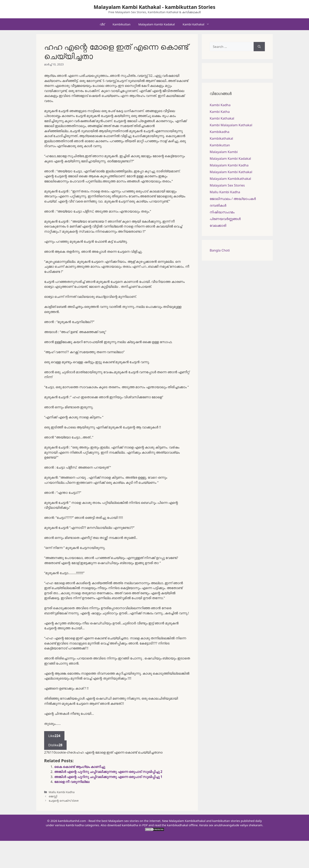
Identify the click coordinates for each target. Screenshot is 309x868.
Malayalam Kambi (224, 152)
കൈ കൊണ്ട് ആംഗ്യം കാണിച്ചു (80, 767)
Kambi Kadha (220, 105)
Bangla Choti (220, 250)
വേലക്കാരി (218, 225)
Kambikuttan (121, 24)
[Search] (259, 47)
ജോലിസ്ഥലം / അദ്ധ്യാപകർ (233, 199)
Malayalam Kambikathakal (230, 179)
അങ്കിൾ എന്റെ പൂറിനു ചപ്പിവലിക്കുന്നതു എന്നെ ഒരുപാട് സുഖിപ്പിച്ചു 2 (108, 772)
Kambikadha (220, 132)
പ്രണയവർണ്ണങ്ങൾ (225, 219)
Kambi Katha (220, 112)
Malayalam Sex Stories (227, 185)
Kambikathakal (221, 138)
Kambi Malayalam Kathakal (231, 125)
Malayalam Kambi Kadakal (157, 24)
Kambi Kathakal (198, 24)
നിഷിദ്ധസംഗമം (222, 212)
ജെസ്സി (53, 796)
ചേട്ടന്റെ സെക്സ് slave (64, 801)
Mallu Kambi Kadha (62, 792)
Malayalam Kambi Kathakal (231, 172)
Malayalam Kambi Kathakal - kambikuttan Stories (154, 7)
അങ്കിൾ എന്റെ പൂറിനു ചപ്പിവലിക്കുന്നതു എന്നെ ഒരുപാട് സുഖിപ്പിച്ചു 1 (108, 777)
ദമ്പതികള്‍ (218, 205)
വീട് (102, 24)
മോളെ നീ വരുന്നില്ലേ (72, 782)
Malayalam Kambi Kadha (229, 165)
